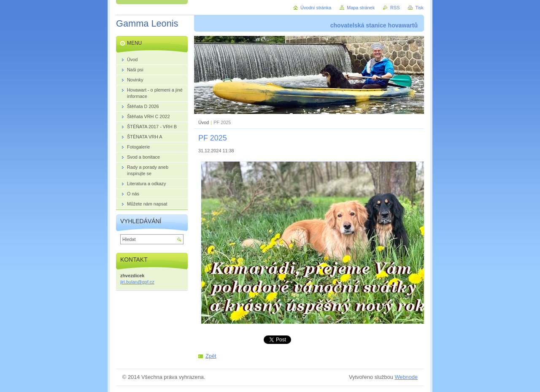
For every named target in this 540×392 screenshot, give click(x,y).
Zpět (211, 356)
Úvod (204, 122)
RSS (395, 8)
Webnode (406, 377)
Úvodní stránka (316, 8)
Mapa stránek (361, 8)
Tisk (419, 8)
